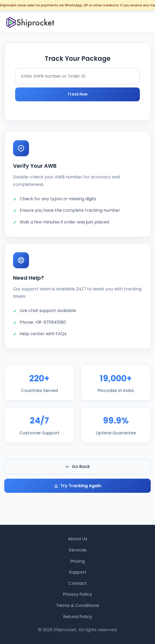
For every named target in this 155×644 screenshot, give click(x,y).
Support (78, 572)
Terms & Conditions (78, 605)
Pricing (78, 561)
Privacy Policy (78, 594)
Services (78, 550)
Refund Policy (78, 617)
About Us (78, 539)
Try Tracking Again (78, 486)
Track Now (78, 94)
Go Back (78, 467)
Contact (78, 583)
